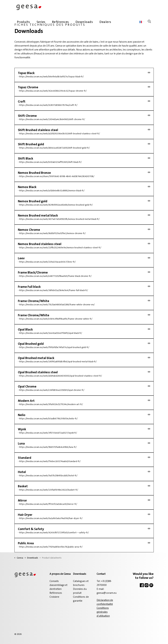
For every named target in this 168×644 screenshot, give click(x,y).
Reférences (60, 22)
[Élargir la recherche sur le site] (149, 22)
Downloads (84, 22)
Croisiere (54, 597)
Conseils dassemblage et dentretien (58, 585)
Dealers (105, 22)
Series (41, 22)
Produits (23, 22)
